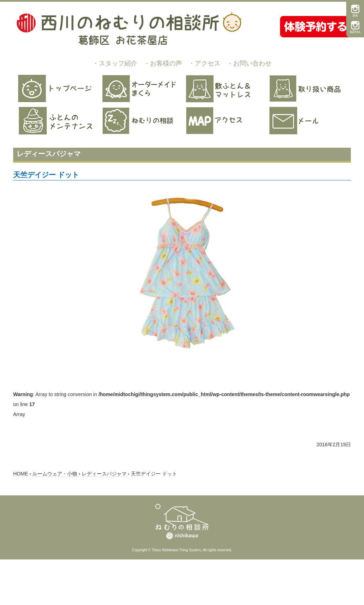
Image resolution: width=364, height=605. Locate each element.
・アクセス (204, 63)
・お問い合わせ (249, 63)
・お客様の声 (163, 63)
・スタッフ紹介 (115, 63)
